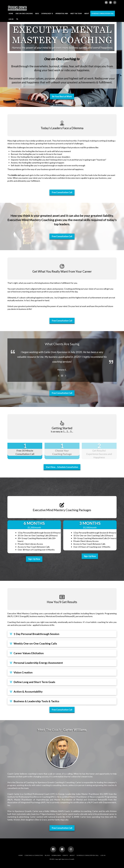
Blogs (47, 855)
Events (65, 855)
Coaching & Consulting (34, 855)
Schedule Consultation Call (88, 855)
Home (21, 855)
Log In (103, 855)
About (72, 855)
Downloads (56, 855)
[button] (62, 634)
